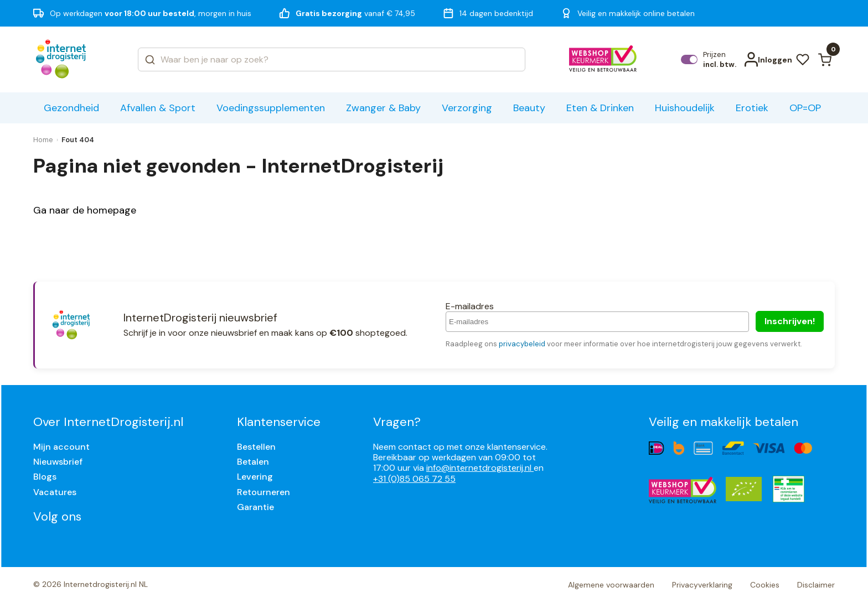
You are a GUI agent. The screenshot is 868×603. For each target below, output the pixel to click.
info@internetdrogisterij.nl (480, 468)
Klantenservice (279, 422)
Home (43, 140)
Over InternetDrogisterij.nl (108, 422)
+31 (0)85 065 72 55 (414, 479)
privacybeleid (522, 344)
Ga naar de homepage (85, 210)
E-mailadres (470, 306)
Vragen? (397, 422)
